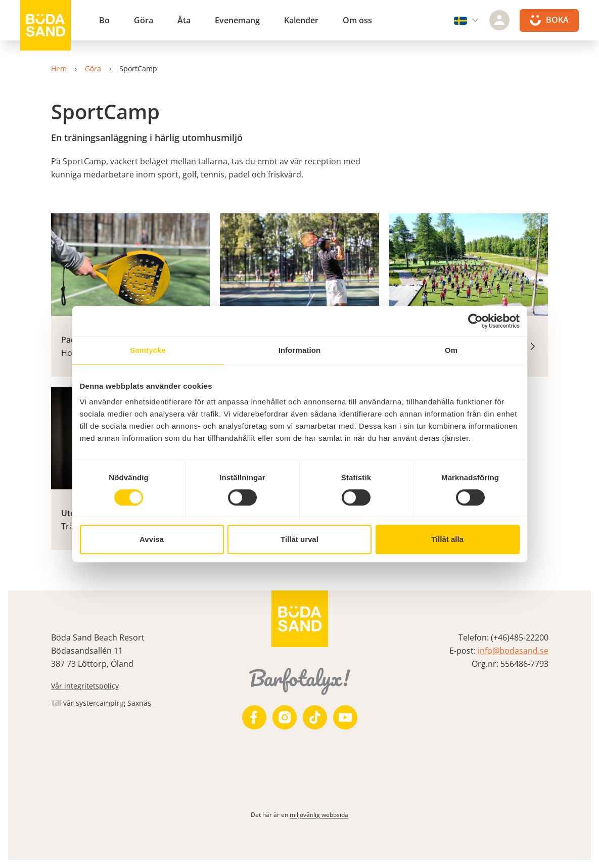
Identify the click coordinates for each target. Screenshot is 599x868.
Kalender (301, 20)
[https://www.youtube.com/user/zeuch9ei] (345, 717)
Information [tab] (300, 350)
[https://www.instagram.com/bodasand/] (285, 717)
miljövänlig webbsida (319, 815)
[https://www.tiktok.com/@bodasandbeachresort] (315, 717)
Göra (144, 20)
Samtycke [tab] (148, 350)
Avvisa (152, 539)
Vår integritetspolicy (85, 686)
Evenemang (237, 20)
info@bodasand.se (513, 651)
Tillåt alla (447, 539)
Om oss (357, 20)
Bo (104, 20)
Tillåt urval (299, 539)
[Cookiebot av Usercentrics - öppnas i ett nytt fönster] (475, 321)
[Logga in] (499, 20)
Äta (184, 20)
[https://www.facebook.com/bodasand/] (254, 717)
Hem (59, 68)
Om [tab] (451, 350)
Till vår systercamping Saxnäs (101, 703)
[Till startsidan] (45, 25)
